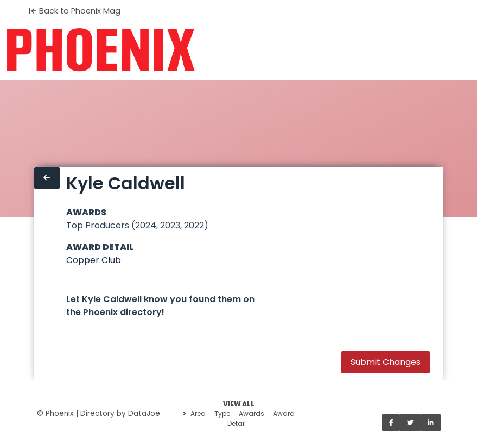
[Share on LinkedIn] (431, 423)
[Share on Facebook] (391, 423)
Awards (252, 414)
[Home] (101, 50)
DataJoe (144, 414)
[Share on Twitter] (410, 423)
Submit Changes (386, 362)
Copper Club (94, 260)
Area (198, 414)
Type (222, 414)
